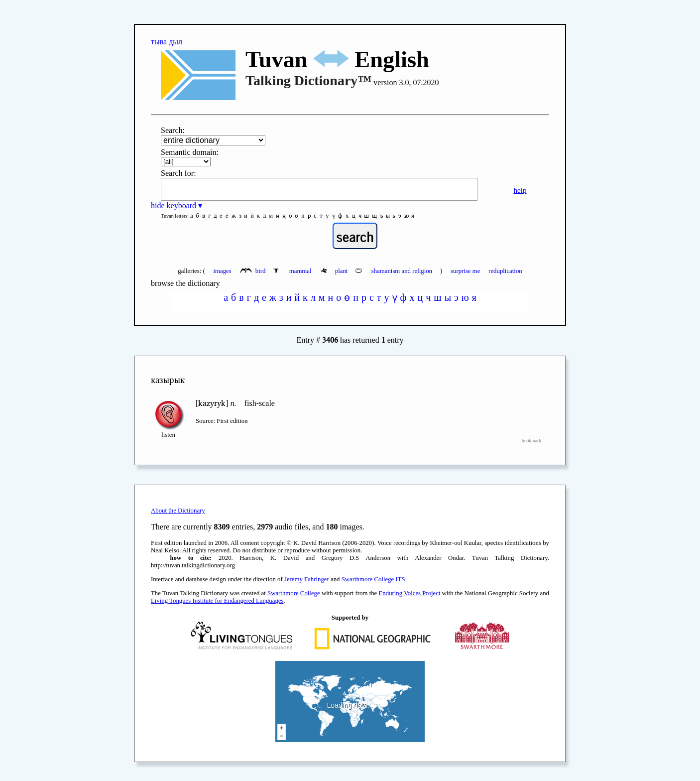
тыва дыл (167, 42)
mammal (293, 271)
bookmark (531, 441)
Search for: (178, 173)
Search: (173, 130)
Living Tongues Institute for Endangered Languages (217, 601)
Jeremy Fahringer (307, 579)
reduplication (505, 271)
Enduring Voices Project (410, 593)
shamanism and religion (395, 271)
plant (335, 271)
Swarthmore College (294, 593)
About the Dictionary (178, 511)
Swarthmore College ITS (373, 579)
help (520, 190)
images (222, 271)
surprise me (465, 271)
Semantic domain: (190, 152)
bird (254, 271)
